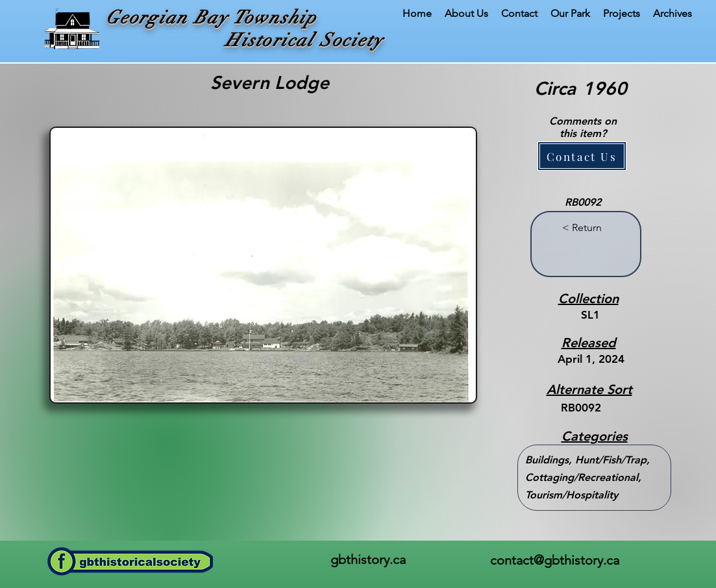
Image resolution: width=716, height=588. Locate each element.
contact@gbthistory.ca (555, 560)
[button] (582, 156)
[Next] (617, 254)
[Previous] (559, 254)
